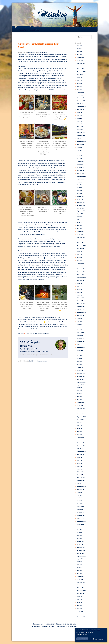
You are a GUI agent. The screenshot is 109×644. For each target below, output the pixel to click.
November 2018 (81, 307)
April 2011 (80, 571)
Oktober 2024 (80, 104)
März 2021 (80, 228)
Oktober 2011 (80, 553)
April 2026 (80, 52)
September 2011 (81, 556)
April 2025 (80, 86)
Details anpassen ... (97, 639)
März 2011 (80, 573)
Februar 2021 (80, 231)
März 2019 (80, 295)
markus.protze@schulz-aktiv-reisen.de (34, 351)
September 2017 (81, 347)
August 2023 (80, 144)
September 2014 (81, 452)
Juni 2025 (79, 80)
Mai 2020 (79, 257)
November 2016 (81, 376)
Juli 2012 (79, 527)
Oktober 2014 (80, 449)
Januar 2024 (80, 130)
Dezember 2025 (81, 63)
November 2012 (81, 515)
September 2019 (81, 278)
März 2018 (80, 330)
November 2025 (81, 66)
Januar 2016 (80, 405)
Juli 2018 (79, 318)
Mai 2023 (79, 153)
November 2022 (81, 170)
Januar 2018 (80, 336)
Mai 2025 (79, 83)
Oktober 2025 (80, 69)
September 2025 (81, 72)
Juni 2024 (32, 361)
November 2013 (81, 481)
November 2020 (81, 240)
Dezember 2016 (81, 373)
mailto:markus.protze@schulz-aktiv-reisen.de (36, 355)
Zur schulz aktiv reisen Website (29, 30)
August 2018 (80, 315)
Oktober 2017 (80, 344)
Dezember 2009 (81, 614)
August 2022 (80, 179)
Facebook (37, 626)
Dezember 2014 (81, 443)
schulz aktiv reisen (42, 361)
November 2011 (81, 550)
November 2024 (81, 101)
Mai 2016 (79, 394)
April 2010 (80, 605)
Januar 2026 (80, 60)
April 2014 (80, 466)
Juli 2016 (79, 388)
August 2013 (80, 489)
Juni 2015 (79, 426)
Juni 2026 (79, 46)
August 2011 (80, 559)
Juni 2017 (79, 356)
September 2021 (81, 211)
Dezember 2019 (81, 269)
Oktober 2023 (80, 139)
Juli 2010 (79, 597)
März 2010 (80, 608)
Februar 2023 (80, 162)
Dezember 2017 (81, 339)
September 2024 (81, 107)
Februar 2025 (80, 92)
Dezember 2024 (81, 98)
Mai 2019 (79, 289)
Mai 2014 (79, 463)
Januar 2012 (80, 544)
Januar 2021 (80, 234)
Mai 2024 (79, 118)
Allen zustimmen (82, 639)
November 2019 (81, 272)
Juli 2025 (79, 78)
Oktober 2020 (80, 243)
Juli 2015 (79, 423)
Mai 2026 (79, 49)
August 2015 (80, 420)
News (52, 626)
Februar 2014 (80, 472)
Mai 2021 (79, 223)
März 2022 (80, 194)
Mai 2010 (79, 602)
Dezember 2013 (81, 478)
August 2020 (80, 249)
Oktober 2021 (80, 208)
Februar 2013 (80, 507)
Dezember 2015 (81, 408)
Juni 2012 (79, 530)
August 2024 (80, 109)
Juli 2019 (79, 283)
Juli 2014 (79, 457)
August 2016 (80, 385)
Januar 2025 (80, 95)
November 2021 (81, 205)
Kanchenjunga (43, 258)
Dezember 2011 (81, 547)
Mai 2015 (79, 428)
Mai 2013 (79, 498)
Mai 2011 (79, 568)
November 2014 (81, 446)
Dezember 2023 (81, 133)
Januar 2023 (80, 165)
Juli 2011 (79, 562)
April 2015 (80, 431)
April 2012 (80, 536)
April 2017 (80, 362)
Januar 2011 (80, 579)
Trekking (22, 76)
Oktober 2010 (80, 588)
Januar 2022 (80, 199)
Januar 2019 (80, 301)
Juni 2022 (79, 185)
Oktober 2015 (80, 414)
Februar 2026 (80, 57)
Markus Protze (43, 52)
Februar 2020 (80, 263)
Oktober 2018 (80, 310)
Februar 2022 (80, 196)
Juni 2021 (79, 220)
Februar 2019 (80, 298)
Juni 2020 (79, 254)
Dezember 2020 (81, 237)
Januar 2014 (80, 475)
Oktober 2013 (80, 484)
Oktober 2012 (80, 518)
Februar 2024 (80, 127)
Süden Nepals (48, 227)
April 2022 (80, 191)
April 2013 (80, 501)
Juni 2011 (79, 565)
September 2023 (81, 141)
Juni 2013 (79, 495)
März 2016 (80, 399)
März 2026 (80, 54)
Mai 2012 (79, 533)
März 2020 (80, 260)
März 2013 (80, 504)
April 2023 (80, 156)
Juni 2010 (79, 600)
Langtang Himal (24, 80)
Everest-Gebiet (24, 90)
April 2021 (80, 225)
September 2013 (81, 486)
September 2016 (81, 382)
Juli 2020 (79, 252)
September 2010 (81, 591)
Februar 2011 (80, 576)
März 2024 (80, 124)
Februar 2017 (80, 368)
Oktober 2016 (80, 379)
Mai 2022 (79, 188)
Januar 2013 (80, 510)
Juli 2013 (79, 492)
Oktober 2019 (80, 275)
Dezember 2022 (81, 167)
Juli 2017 (79, 353)
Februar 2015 (80, 437)
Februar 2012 (80, 541)
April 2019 (80, 292)
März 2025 (80, 89)
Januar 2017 (80, 370)
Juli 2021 (79, 217)
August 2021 (80, 214)
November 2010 (81, 585)
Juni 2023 (79, 150)
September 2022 (81, 176)
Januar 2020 (80, 266)
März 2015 (80, 434)
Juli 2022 (79, 182)
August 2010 (80, 594)
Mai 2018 (79, 324)
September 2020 (81, 246)
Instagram (45, 626)
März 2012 (80, 539)
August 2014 (80, 454)
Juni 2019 (79, 286)
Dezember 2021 (81, 202)
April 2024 (80, 121)
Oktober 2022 (80, 173)
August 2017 (80, 350)
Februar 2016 (80, 402)
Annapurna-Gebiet (25, 241)
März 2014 (80, 469)
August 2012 (80, 524)
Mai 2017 (79, 359)
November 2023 (81, 136)
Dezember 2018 (81, 304)
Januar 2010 (80, 611)
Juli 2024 (79, 112)
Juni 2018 (79, 321)
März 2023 (80, 159)
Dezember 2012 (81, 513)
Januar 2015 (80, 440)
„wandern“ (31, 175)
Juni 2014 (79, 460)
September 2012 (81, 521)
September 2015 (81, 417)
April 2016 (80, 397)
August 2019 (80, 281)
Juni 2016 (79, 391)
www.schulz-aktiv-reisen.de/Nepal (37, 334)
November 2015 (81, 411)
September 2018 (81, 312)
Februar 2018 (80, 333)
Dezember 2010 (81, 582)
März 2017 (80, 365)
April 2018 (80, 327)
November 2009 (81, 617)
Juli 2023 (79, 147)
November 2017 (81, 341)
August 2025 (80, 75)
